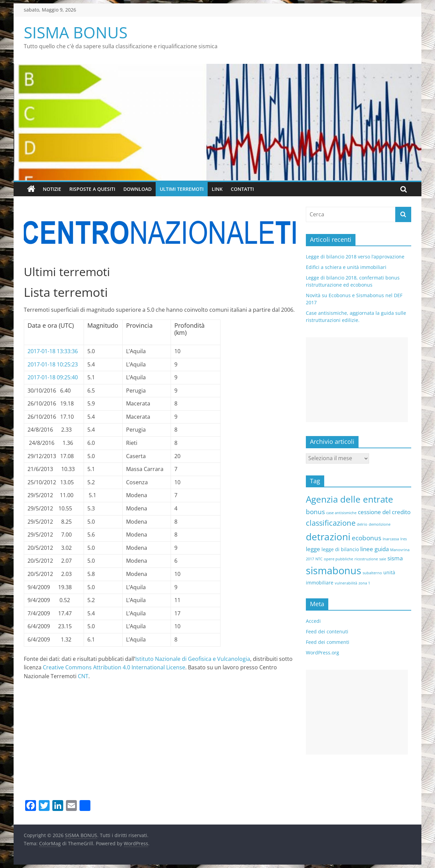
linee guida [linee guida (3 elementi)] (375, 549)
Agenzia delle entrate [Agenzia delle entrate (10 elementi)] (350, 499)
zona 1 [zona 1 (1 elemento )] (364, 583)
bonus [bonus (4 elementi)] (315, 512)
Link (217, 189)
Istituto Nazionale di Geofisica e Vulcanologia (193, 659)
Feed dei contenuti (327, 631)
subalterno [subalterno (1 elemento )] (372, 573)
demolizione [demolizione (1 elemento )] (380, 524)
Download (137, 189)
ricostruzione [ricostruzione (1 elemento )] (366, 559)
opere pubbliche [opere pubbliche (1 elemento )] (338, 559)
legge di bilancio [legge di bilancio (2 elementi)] (340, 549)
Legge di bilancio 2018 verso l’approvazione (355, 257)
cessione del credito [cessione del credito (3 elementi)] (384, 512)
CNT (83, 676)
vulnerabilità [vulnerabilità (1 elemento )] (346, 583)
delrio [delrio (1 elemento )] (362, 524)
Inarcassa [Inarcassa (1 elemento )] (391, 539)
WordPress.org (323, 653)
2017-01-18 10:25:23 (53, 364)
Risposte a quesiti (92, 189)
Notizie (52, 189)
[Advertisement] (160, 747)
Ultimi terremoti (182, 189)
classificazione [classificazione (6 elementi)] (331, 523)
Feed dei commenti (328, 642)
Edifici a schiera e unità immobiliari (346, 267)
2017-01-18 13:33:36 (53, 351)
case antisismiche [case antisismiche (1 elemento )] (341, 513)
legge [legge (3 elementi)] (313, 549)
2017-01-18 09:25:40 (53, 377)
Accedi (313, 621)
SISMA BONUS (76, 32)
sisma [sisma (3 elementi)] (395, 558)
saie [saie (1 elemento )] (383, 559)
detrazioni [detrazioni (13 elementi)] (328, 537)
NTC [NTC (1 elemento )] (319, 559)
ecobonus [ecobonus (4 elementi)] (367, 538)
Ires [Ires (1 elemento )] (404, 539)
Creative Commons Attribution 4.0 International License (114, 667)
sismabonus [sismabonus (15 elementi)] (334, 571)
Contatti (242, 189)
